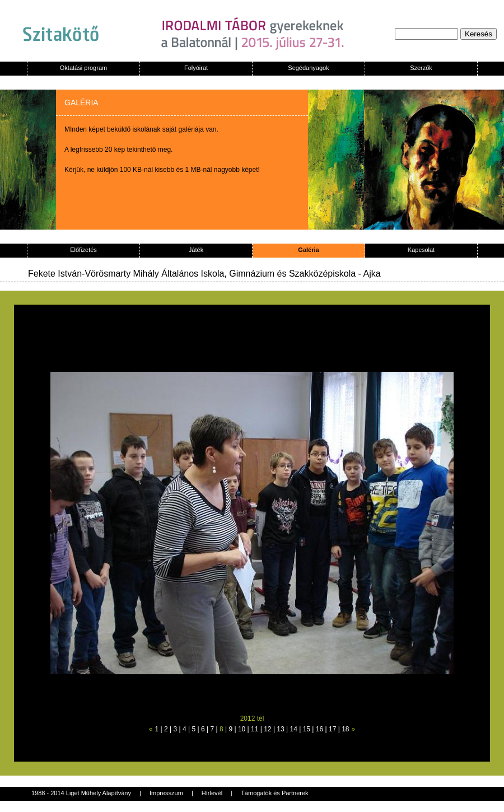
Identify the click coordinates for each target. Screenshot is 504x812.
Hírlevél (212, 793)
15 (307, 729)
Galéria (308, 250)
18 (345, 729)
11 (255, 729)
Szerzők (421, 68)
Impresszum (166, 793)
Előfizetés (83, 250)
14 (294, 729)
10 (242, 729)
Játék (196, 250)
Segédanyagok (308, 68)
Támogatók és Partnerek (274, 793)
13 (280, 729)
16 (319, 729)
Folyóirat (196, 68)
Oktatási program (83, 68)
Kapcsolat (421, 250)
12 (267, 729)
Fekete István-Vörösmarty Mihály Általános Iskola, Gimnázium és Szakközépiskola (192, 274)
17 (332, 729)
